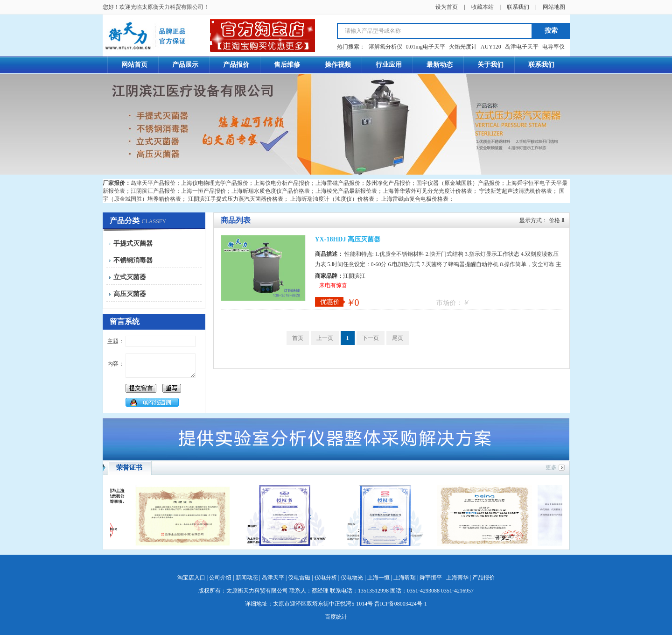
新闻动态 (247, 578)
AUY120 (491, 47)
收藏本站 (483, 7)
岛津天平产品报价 (153, 183)
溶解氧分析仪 (385, 47)
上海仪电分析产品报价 (282, 183)
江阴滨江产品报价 (153, 191)
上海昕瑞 (405, 578)
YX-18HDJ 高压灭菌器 (348, 239)
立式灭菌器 (130, 277)
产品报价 (483, 578)
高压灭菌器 (130, 294)
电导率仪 (553, 47)
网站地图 (554, 7)
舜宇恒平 (431, 578)
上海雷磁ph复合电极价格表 (415, 199)
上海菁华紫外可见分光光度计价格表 (427, 191)
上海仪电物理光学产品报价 (215, 183)
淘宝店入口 (191, 578)
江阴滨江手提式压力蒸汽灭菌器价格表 (236, 199)
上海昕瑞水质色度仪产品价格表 (271, 191)
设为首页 (447, 7)
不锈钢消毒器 (133, 260)
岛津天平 (273, 578)
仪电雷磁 (299, 578)
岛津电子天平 (522, 47)
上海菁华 (457, 578)
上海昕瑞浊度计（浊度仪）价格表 (332, 199)
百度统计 (336, 617)
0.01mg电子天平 (426, 47)
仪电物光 (352, 578)
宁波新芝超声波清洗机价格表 (516, 191)
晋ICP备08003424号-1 (401, 604)
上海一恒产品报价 (203, 191)
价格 (554, 220)
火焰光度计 (463, 47)
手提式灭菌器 (133, 243)
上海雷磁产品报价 (338, 183)
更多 (551, 467)
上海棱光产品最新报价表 (346, 191)
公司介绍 (220, 578)
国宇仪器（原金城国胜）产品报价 (458, 183)
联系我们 (518, 7)
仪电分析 (326, 578)
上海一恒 (378, 578)
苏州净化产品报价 (388, 183)
